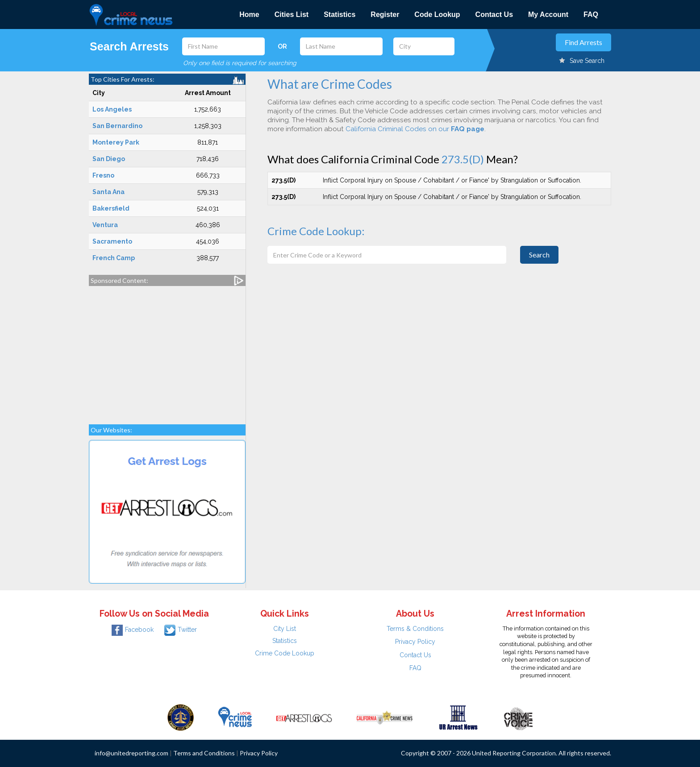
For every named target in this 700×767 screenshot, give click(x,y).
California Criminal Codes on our (415, 129)
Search (539, 255)
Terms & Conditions (415, 629)
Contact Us (494, 15)
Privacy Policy (415, 642)
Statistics (340, 15)
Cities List (292, 15)
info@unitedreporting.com (131, 753)
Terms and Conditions (204, 753)
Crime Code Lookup (285, 653)
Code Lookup (437, 15)
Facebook (133, 630)
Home (249, 15)
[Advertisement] (167, 351)
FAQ (591, 15)
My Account (548, 15)
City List (285, 629)
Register (385, 15)
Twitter (181, 630)
